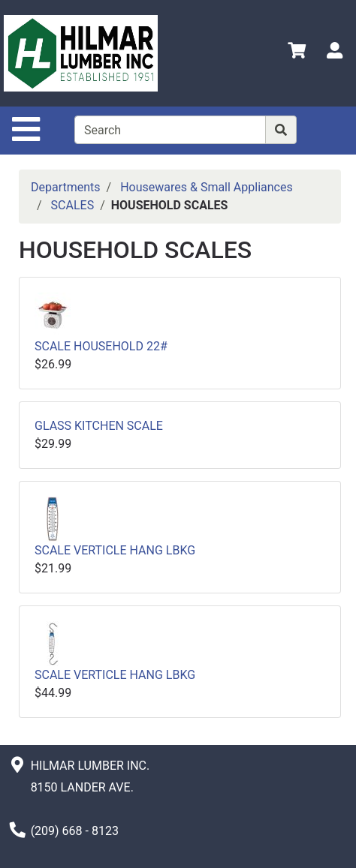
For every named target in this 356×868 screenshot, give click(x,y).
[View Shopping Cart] (297, 53)
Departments (66, 187)
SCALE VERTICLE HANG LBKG (115, 550)
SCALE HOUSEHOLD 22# (101, 346)
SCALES (73, 205)
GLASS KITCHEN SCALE (99, 426)
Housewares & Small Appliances (207, 187)
